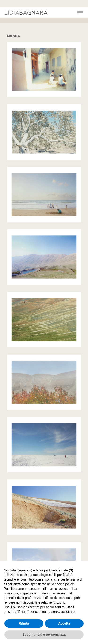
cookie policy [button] (64, 584)
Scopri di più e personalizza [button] (44, 634)
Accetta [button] (64, 623)
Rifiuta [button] (24, 623)
